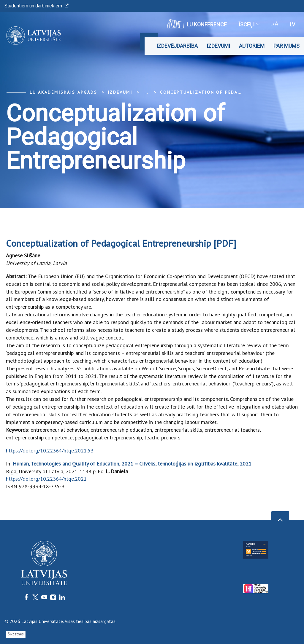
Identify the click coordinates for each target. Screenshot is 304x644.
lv (292, 24)
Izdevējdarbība (177, 46)
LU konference (197, 24)
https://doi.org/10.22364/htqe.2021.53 (50, 451)
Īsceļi (249, 24)
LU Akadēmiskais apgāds (64, 92)
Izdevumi (218, 46)
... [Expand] (146, 92)
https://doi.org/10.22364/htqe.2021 (46, 479)
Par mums (286, 46)
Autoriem (252, 46)
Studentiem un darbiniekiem (37, 6)
